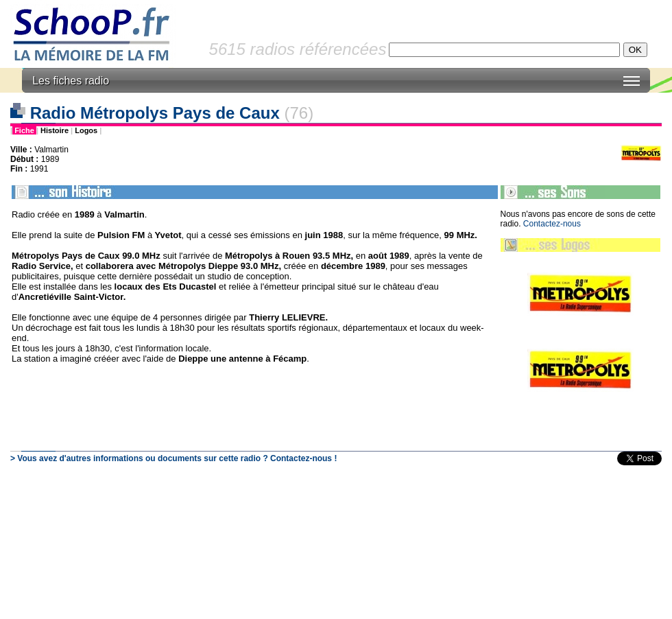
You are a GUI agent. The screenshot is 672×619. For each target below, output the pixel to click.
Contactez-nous (552, 224)
